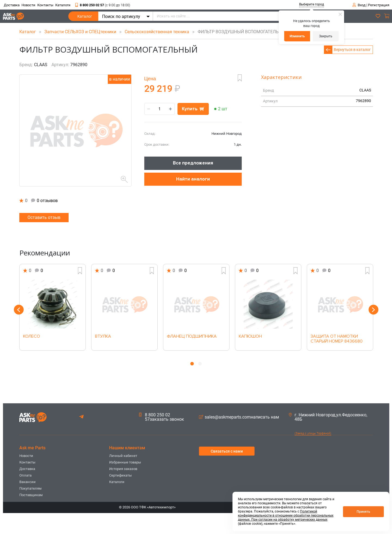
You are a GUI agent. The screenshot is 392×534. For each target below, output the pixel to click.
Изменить (297, 36)
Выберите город (312, 4)
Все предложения (193, 163)
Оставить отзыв (44, 217)
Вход (362, 5)
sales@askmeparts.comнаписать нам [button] (239, 417)
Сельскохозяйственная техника (157, 32)
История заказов (123, 469)
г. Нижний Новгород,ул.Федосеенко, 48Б (328, 417)
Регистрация (379, 5)
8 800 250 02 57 (103, 5)
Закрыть (326, 36)
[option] (53, 307)
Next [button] (373, 310)
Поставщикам (31, 495)
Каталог (85, 18)
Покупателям (30, 488)
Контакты (45, 5)
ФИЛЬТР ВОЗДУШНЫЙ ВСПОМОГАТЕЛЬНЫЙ (239, 32)
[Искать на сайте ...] (238, 16)
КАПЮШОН (250, 337)
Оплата (25, 475)
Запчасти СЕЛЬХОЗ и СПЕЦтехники (81, 32)
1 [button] (192, 364)
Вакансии (27, 482)
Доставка (12, 5)
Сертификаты (120, 475)
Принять (363, 512)
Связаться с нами (227, 451)
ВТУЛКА (103, 337)
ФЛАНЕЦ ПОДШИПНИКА (192, 337)
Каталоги (63, 5)
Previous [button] (19, 310)
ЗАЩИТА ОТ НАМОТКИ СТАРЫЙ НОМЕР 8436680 (337, 339)
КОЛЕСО (32, 337)
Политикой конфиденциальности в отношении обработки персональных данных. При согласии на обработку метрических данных (286, 515)
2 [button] (200, 364)
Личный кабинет (123, 456)
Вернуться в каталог (352, 50)
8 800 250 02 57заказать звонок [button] (162, 417)
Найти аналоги (193, 179)
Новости (28, 5)
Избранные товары (125, 462)
